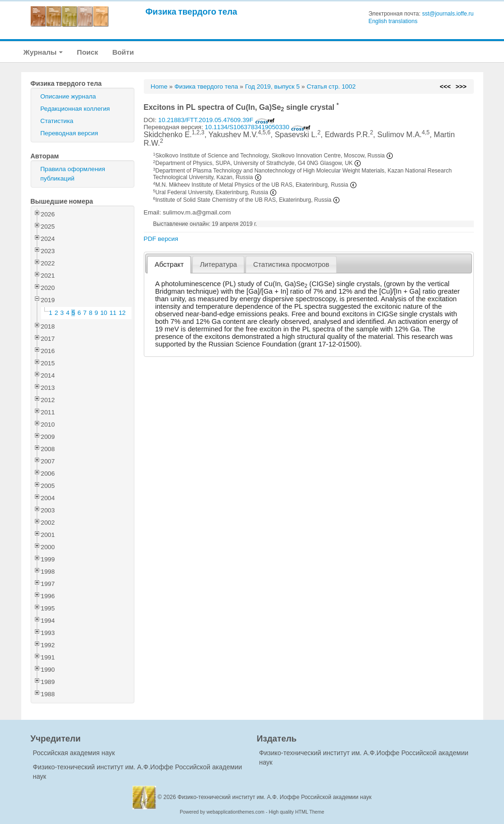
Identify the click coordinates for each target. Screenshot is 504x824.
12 (122, 313)
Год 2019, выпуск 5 (273, 87)
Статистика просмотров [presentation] (291, 264)
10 (104, 313)
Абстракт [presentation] (169, 264)
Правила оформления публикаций (73, 174)
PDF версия (161, 239)
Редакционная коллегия (75, 109)
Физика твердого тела (192, 12)
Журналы (43, 52)
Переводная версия (69, 133)
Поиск (87, 52)
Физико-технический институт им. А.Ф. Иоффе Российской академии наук (275, 797)
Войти (123, 52)
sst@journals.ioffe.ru (448, 14)
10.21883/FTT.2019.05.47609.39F (217, 120)
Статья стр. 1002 (331, 87)
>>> (461, 87)
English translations (393, 21)
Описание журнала (68, 96)
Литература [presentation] (219, 264)
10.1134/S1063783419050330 (258, 127)
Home (159, 87)
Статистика (57, 121)
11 (113, 313)
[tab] (169, 265)
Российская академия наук (74, 753)
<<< (445, 87)
